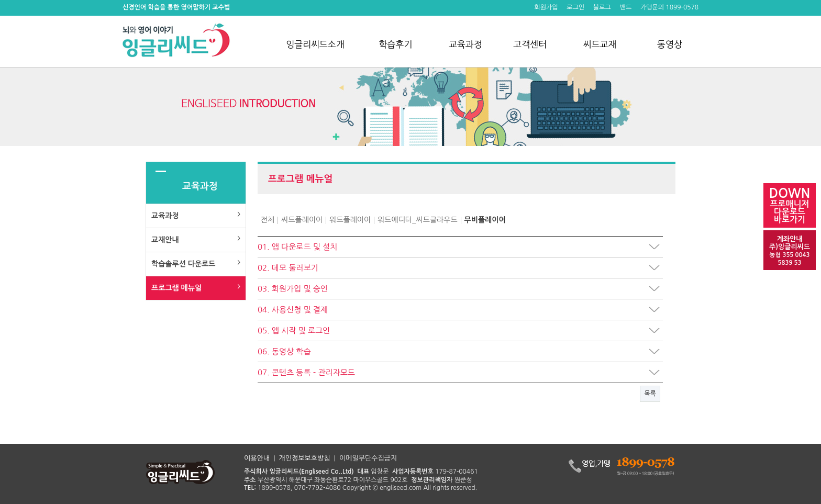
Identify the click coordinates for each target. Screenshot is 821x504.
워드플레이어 (350, 220)
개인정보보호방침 (305, 458)
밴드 (626, 7)
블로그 (602, 7)
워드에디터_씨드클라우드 (417, 220)
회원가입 (546, 7)
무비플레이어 (485, 220)
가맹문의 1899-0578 (669, 7)
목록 (650, 394)
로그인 (575, 7)
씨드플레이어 (302, 220)
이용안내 (257, 458)
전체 (268, 220)
